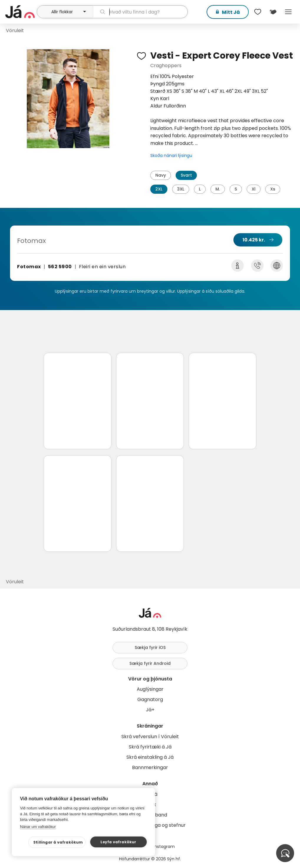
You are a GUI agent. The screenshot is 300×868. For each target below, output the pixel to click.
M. (218, 189)
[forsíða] (20, 12)
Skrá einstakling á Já (150, 757)
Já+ (150, 710)
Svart (186, 175)
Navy (161, 175)
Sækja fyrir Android (150, 663)
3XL (181, 189)
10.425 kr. (254, 240)
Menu (288, 12)
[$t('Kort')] (273, 12)
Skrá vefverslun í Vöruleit (150, 737)
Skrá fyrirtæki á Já (150, 747)
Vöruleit (15, 30)
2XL (159, 189)
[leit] (140, 12)
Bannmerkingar (150, 767)
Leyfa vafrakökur (118, 842)
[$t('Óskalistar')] (258, 12)
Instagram (164, 847)
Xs (273, 189)
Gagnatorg (150, 699)
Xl (254, 189)
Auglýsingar (150, 689)
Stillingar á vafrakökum (58, 842)
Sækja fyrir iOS (150, 647)
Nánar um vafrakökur (38, 827)
